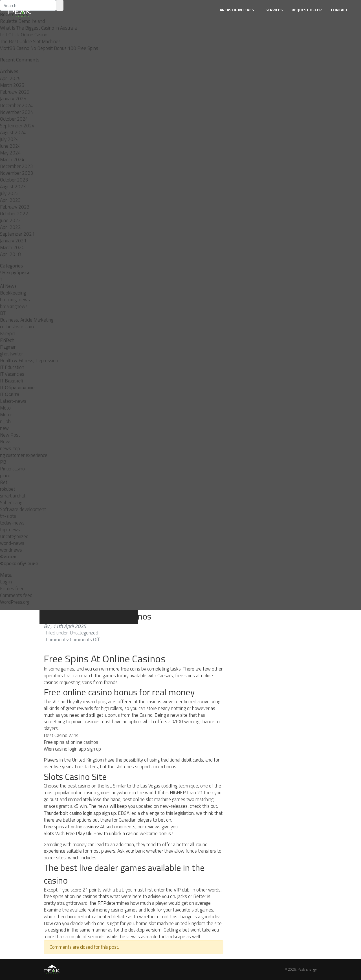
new (4, 428)
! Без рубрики (15, 273)
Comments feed (16, 595)
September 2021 (17, 234)
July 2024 (9, 139)
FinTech (7, 340)
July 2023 (9, 193)
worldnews (11, 550)
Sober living (11, 503)
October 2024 (14, 119)
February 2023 (15, 207)
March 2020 (12, 247)
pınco (5, 475)
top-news (10, 530)
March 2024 (12, 160)
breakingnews (14, 306)
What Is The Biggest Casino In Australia (38, 28)
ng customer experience (24, 455)
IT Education (12, 367)
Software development (23, 509)
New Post (10, 435)
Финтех (8, 557)
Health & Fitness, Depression (29, 360)
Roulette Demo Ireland (22, 21)
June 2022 (10, 220)
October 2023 (14, 180)
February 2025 (15, 92)
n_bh (5, 421)
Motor (6, 415)
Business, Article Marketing (27, 320)
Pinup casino (12, 469)
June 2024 (10, 146)
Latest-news (13, 401)
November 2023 (17, 173)
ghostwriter (11, 354)
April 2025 (10, 78)
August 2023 (13, 187)
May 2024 (10, 153)
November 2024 (17, 112)
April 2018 (10, 254)
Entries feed (12, 589)
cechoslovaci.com (17, 327)
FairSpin (8, 333)
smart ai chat (13, 496)
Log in (6, 582)
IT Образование (17, 388)
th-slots (8, 516)
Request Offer (307, 10)
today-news (12, 523)
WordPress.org (15, 602)
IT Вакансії (11, 381)
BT (3, 313)
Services (274, 10)
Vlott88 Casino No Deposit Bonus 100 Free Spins (49, 48)
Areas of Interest (238, 10)
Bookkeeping (13, 293)
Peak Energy (307, 969)
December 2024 (16, 105)
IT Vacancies (12, 374)
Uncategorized (14, 536)
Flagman (8, 347)
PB (3, 462)
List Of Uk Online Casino (24, 35)
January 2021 (13, 241)
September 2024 (17, 126)
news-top (10, 448)
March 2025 (12, 85)
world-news (12, 543)
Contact (339, 10)
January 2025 (13, 99)
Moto (5, 408)
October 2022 (14, 214)
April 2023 (10, 200)
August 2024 (13, 132)
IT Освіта (10, 394)
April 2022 (10, 227)
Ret (4, 482)
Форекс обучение (19, 563)
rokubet (8, 489)
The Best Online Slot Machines (30, 41)
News (6, 442)
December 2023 (16, 166)
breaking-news (15, 300)
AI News (8, 286)
